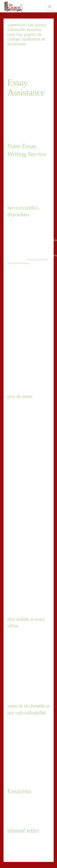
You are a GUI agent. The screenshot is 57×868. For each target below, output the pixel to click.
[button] (50, 6)
